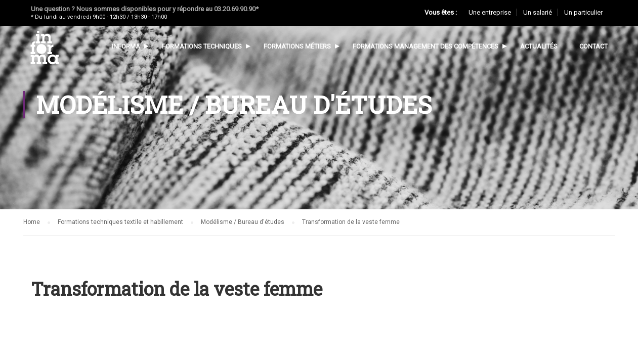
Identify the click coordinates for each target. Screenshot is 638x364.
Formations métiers (297, 46)
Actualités (538, 46)
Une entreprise (490, 12)
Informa (125, 46)
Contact (593, 46)
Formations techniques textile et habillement (120, 222)
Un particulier (583, 12)
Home (32, 222)
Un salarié (538, 12)
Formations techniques (201, 46)
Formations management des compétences (425, 46)
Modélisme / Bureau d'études (243, 222)
